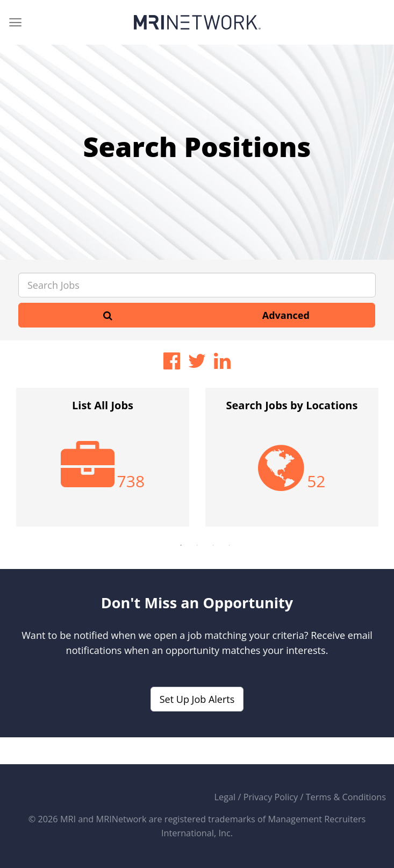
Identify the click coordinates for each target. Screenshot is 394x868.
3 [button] (213, 545)
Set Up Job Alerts (197, 699)
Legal (225, 797)
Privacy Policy (271, 797)
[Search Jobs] (197, 285)
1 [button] (181, 545)
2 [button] (197, 545)
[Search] (108, 315)
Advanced (286, 315)
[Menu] (15, 22)
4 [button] (230, 545)
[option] (103, 463)
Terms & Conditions (346, 797)
